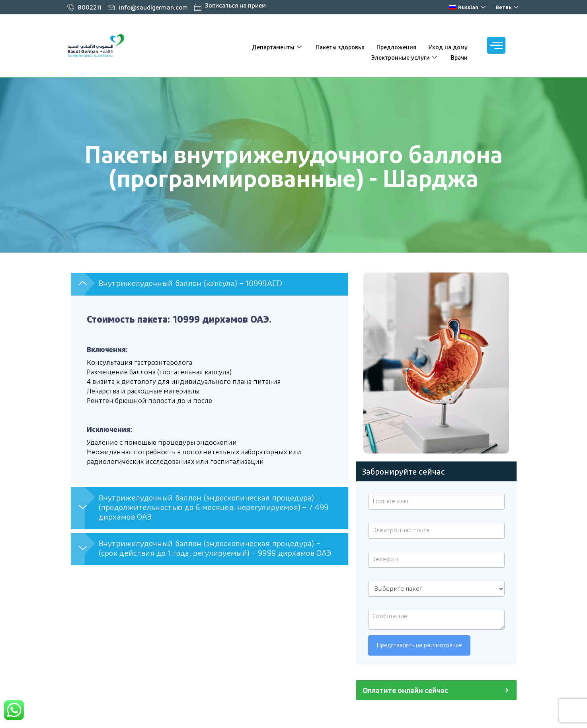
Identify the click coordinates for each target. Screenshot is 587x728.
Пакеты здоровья (340, 47)
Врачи (459, 57)
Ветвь (508, 7)
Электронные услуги (405, 57)
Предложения (396, 47)
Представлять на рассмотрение (419, 645)
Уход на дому (448, 47)
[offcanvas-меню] (496, 45)
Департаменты (278, 47)
